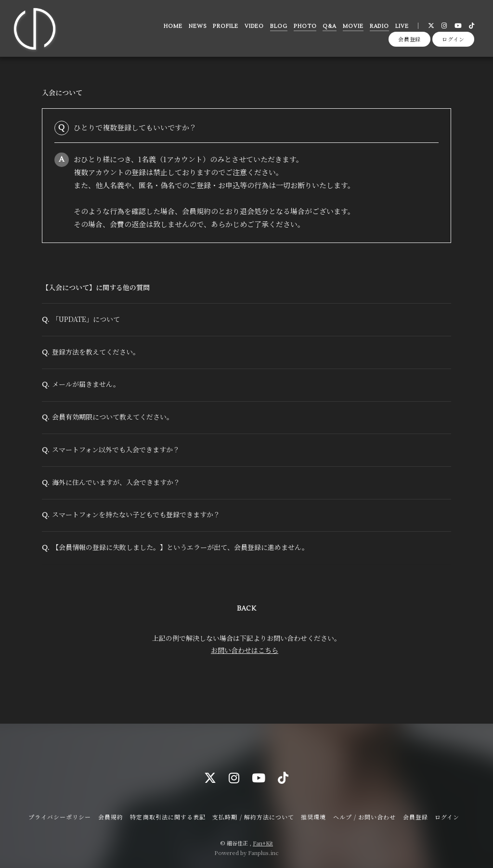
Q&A (328, 29)
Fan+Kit (263, 843)
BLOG (277, 29)
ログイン (453, 44)
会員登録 (410, 44)
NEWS (196, 29)
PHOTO (304, 29)
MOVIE (352, 29)
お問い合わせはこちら (245, 669)
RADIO (378, 29)
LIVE (401, 29)
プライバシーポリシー (60, 817)
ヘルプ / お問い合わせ (364, 817)
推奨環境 (313, 817)
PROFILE (224, 29)
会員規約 (111, 817)
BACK (246, 627)
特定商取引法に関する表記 (168, 817)
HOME (172, 29)
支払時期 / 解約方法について (253, 817)
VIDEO (253, 29)
